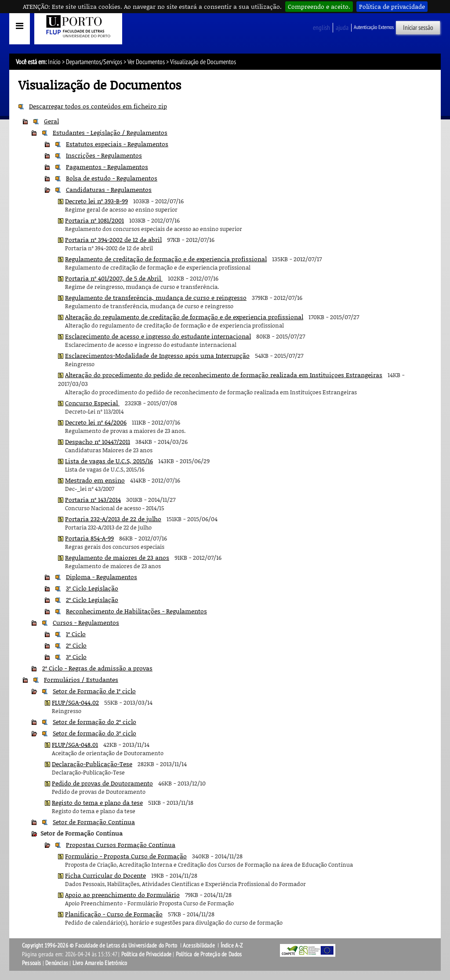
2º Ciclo (76, 645)
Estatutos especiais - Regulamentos (117, 144)
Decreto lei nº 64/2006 (96, 422)
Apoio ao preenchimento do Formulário (122, 895)
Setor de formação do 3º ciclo (94, 733)
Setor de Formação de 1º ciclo (94, 691)
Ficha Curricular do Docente (105, 875)
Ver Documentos (146, 62)
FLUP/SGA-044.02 (75, 702)
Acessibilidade (199, 946)
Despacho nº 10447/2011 (98, 441)
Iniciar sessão (418, 28)
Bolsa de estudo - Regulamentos (112, 178)
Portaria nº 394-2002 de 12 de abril (113, 240)
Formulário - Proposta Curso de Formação (126, 856)
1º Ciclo (76, 634)
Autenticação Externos (374, 27)
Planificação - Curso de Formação (114, 914)
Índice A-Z (232, 946)
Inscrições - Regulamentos (104, 155)
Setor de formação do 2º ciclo (94, 722)
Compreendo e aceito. (319, 6)
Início (54, 62)
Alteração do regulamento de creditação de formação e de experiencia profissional (184, 317)
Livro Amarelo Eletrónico (100, 963)
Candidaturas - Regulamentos (109, 189)
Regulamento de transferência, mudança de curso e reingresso (156, 297)
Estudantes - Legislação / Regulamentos (110, 132)
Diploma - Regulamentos (102, 577)
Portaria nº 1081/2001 (94, 220)
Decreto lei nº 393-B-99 (96, 201)
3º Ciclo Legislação (92, 588)
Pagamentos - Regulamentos (107, 167)
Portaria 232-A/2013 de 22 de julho (113, 519)
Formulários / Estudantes (81, 679)
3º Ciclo (76, 657)
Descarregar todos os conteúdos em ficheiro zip (98, 106)
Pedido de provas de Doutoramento (102, 783)
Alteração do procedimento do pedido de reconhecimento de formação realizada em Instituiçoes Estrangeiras (224, 375)
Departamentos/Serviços (94, 62)
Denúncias (57, 963)
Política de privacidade (392, 6)
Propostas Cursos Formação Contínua (121, 845)
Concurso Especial (92, 403)
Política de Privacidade (147, 954)
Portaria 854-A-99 (89, 538)
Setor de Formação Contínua (94, 822)
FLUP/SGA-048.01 (75, 744)
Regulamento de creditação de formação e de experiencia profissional (166, 259)
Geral (51, 121)
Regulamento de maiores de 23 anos (117, 557)
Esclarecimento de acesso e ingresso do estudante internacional (158, 336)
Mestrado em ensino (95, 480)
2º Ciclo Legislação (92, 600)
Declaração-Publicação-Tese (92, 764)
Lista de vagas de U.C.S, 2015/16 (109, 461)
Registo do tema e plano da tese (97, 802)
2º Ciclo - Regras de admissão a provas (97, 668)
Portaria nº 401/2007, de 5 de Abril (114, 278)
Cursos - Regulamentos (86, 622)
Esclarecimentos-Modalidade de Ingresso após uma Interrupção (157, 355)
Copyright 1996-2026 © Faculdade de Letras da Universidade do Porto (100, 946)
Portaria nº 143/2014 (93, 499)
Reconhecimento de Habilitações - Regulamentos (136, 611)
